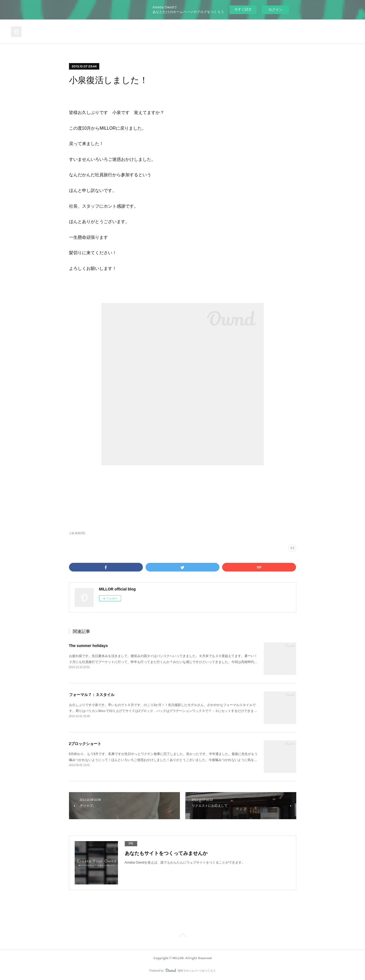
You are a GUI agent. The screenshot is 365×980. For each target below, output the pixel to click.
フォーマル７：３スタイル (92, 695)
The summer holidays (88, 646)
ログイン (275, 10)
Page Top (182, 936)
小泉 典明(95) (77, 533)
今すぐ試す (243, 9)
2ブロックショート (85, 744)
